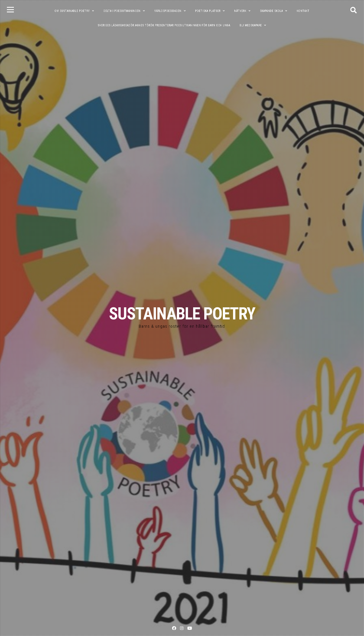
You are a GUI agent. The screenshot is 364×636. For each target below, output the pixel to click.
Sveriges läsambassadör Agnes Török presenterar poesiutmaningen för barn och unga (164, 25)
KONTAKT (303, 11)
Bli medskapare (251, 25)
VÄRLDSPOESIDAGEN (168, 11)
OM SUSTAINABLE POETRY (72, 11)
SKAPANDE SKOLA (271, 11)
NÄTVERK (240, 11)
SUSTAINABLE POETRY (182, 314)
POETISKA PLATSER (208, 11)
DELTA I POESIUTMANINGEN (122, 11)
